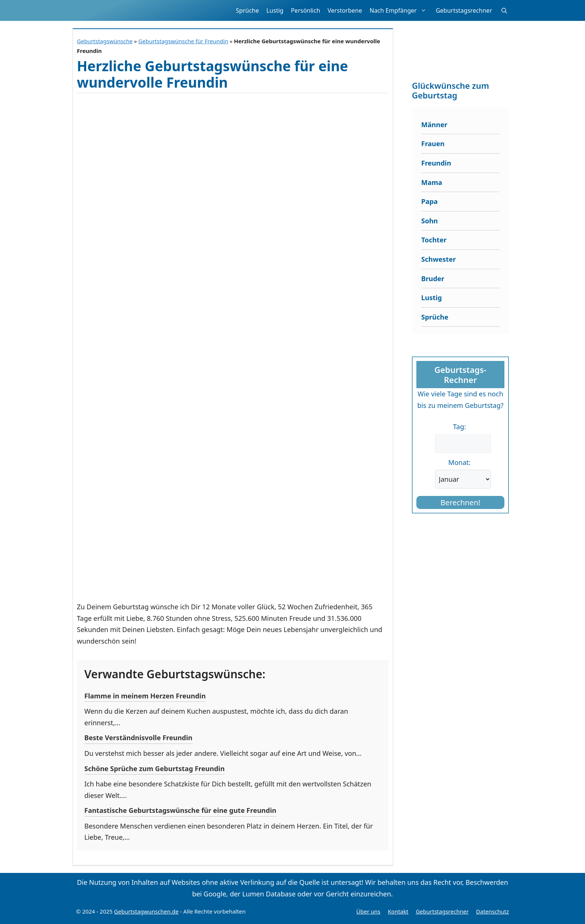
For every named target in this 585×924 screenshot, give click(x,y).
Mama (432, 182)
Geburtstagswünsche (105, 41)
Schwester (439, 259)
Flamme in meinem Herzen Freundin (145, 696)
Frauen (433, 144)
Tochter (434, 240)
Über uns (368, 911)
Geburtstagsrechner (464, 10)
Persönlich (306, 10)
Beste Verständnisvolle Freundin (138, 738)
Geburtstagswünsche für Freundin (183, 41)
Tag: (459, 427)
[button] (504, 10)
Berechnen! (461, 502)
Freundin (436, 163)
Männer (434, 125)
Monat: (460, 462)
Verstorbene (345, 10)
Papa (429, 201)
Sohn (430, 221)
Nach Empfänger (401, 10)
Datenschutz (492, 911)
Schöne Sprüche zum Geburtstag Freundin (154, 769)
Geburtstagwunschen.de (146, 911)
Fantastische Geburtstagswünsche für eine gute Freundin (180, 810)
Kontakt (398, 911)
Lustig (275, 10)
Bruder (433, 279)
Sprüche (247, 10)
